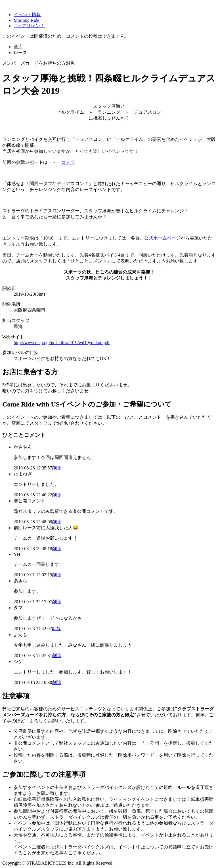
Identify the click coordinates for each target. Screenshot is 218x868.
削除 (57, 468)
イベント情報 (27, 15)
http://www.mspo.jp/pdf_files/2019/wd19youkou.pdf (62, 343)
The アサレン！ (29, 26)
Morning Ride (26, 20)
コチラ (68, 162)
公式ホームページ (162, 238)
